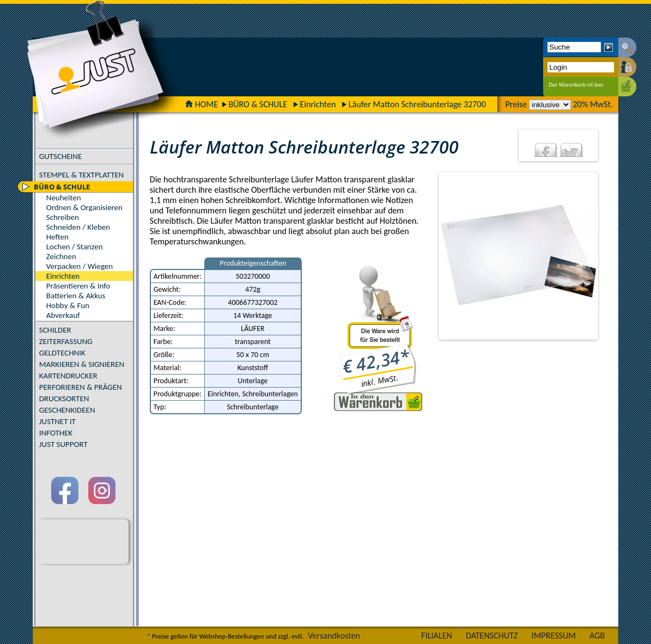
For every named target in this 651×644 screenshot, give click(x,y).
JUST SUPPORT (63, 444)
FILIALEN (437, 636)
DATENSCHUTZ (492, 636)
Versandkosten (334, 636)
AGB (597, 636)
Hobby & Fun (68, 305)
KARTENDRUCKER (68, 376)
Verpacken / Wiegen (80, 266)
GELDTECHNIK (62, 353)
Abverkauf (63, 315)
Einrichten (318, 104)
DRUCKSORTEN (64, 398)
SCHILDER (55, 330)
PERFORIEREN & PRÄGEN (81, 387)
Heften (57, 237)
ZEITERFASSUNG (66, 341)
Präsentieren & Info (78, 286)
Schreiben (63, 217)
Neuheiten (64, 198)
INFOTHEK (56, 433)
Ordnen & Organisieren (84, 207)
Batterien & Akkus (76, 296)
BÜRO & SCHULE (258, 104)
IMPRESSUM (554, 636)
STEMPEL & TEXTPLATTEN (81, 175)
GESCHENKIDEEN (67, 410)
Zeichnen (61, 256)
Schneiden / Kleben (78, 227)
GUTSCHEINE (61, 156)
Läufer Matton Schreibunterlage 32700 (417, 104)
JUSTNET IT (57, 421)
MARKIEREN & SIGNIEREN (82, 364)
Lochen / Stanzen (75, 247)
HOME (202, 104)
